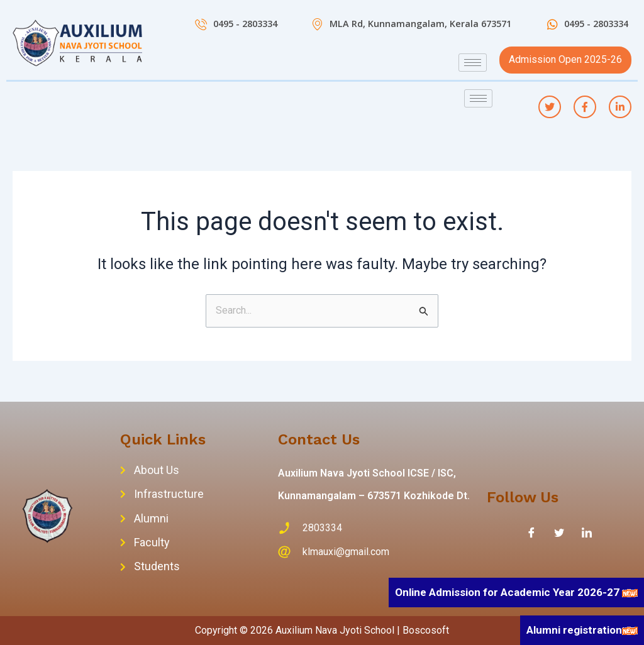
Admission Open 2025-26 (565, 59)
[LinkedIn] (587, 532)
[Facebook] (531, 532)
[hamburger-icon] (473, 63)
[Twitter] (559, 532)
